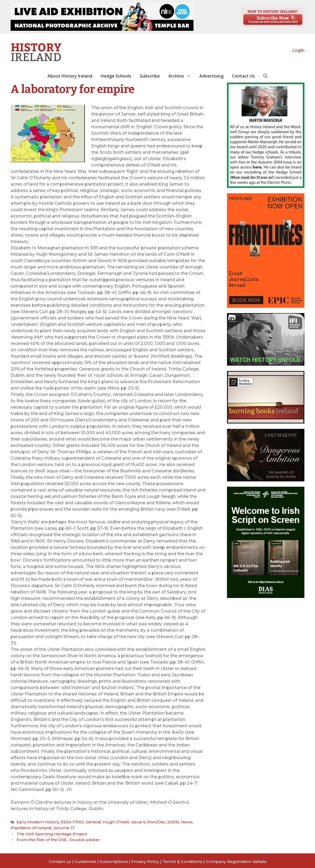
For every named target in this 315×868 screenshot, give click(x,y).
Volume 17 (34, 827)
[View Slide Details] (102, 17)
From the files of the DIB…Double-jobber (54, 838)
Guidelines (85, 859)
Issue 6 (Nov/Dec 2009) (140, 822)
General (85, 822)
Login (298, 50)
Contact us (60, 859)
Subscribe (150, 76)
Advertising (211, 76)
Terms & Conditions (183, 859)
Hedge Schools (116, 76)
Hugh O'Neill (105, 822)
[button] (265, 76)
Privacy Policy (145, 859)
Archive (182, 76)
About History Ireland (70, 76)
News (169, 822)
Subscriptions (114, 859)
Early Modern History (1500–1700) (46, 822)
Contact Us (243, 76)
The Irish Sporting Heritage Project (49, 833)
